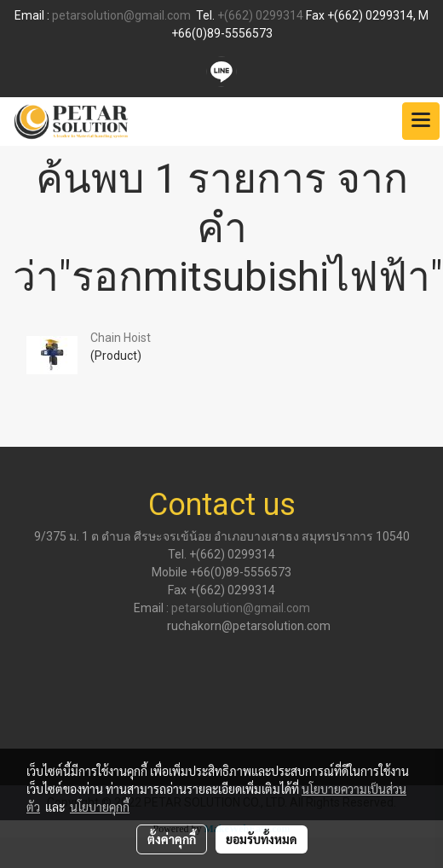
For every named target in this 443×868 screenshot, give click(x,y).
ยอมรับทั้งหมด (262, 839)
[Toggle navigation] (421, 121)
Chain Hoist (121, 338)
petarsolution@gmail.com (121, 15)
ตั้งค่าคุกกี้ (172, 839)
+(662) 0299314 (260, 15)
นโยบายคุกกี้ (100, 807)
